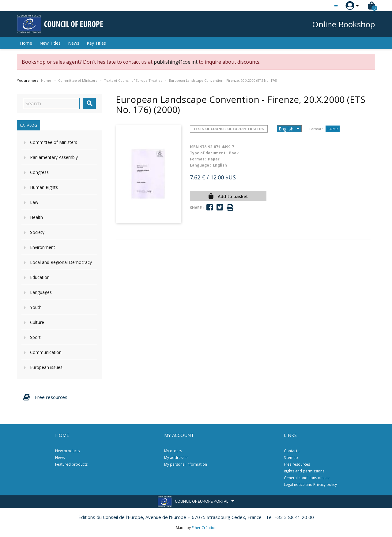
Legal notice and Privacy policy (310, 484)
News (74, 43)
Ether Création (204, 528)
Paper (333, 129)
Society (37, 232)
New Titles (50, 43)
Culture (37, 322)
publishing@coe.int (176, 62)
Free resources (297, 464)
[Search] (51, 103)
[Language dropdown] (324, 6)
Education (40, 277)
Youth (36, 307)
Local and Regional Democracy (61, 262)
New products (67, 451)
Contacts (292, 451)
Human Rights (44, 187)
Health (36, 217)
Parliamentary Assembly (54, 157)
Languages (41, 292)
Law (34, 202)
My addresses (176, 458)
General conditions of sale (307, 478)
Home (26, 43)
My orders (173, 451)
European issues (46, 367)
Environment (43, 247)
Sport (35, 337)
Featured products (71, 464)
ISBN (194, 147)
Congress (39, 172)
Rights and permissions (304, 471)
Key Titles (96, 43)
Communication (46, 352)
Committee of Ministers (54, 142)
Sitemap (291, 458)
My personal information (186, 464)
